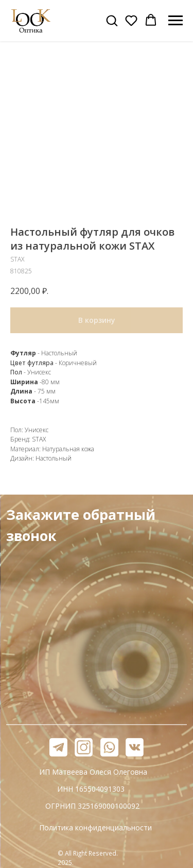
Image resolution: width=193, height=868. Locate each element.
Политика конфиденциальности (95, 828)
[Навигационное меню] (176, 21)
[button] (112, 20)
